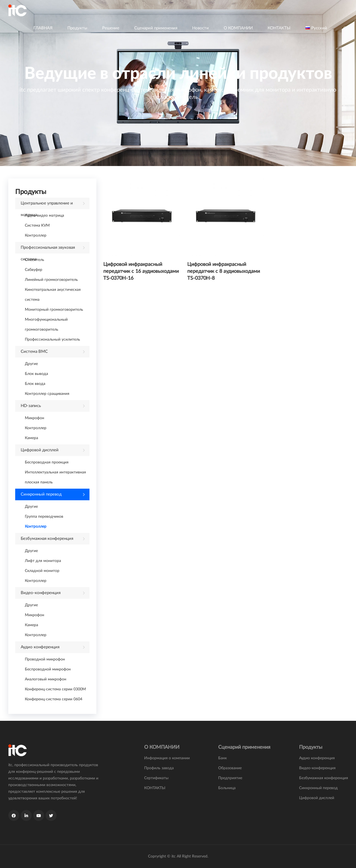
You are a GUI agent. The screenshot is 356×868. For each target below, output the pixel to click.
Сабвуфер (34, 270)
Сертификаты (156, 778)
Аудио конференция (40, 647)
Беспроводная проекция (47, 462)
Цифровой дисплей (40, 450)
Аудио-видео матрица (44, 216)
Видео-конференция (41, 593)
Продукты (77, 28)
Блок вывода (36, 374)
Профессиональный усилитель (52, 340)
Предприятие (230, 778)
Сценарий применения (156, 28)
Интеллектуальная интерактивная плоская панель (55, 477)
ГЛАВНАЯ (43, 28)
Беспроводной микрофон (48, 669)
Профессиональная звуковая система (48, 249)
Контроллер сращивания (47, 394)
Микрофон (35, 418)
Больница (227, 788)
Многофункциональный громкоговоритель (46, 325)
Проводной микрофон (45, 659)
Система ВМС (34, 352)
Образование (230, 768)
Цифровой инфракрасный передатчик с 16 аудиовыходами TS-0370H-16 (141, 271)
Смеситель (35, 260)
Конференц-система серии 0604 (54, 699)
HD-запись (31, 406)
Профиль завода (159, 768)
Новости (201, 28)
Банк (222, 758)
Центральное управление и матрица (47, 205)
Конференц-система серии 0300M (55, 689)
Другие (31, 364)
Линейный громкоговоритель (51, 280)
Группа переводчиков (44, 517)
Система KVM (37, 226)
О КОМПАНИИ (238, 28)
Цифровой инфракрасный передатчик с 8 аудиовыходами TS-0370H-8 (224, 271)
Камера (31, 438)
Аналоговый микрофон (46, 679)
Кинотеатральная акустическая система (53, 295)
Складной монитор (42, 571)
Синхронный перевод (41, 494)
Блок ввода (35, 384)
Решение (111, 28)
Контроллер (36, 235)
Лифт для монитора (43, 561)
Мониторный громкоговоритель (54, 310)
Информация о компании (167, 758)
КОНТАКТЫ (279, 28)
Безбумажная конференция (47, 539)
